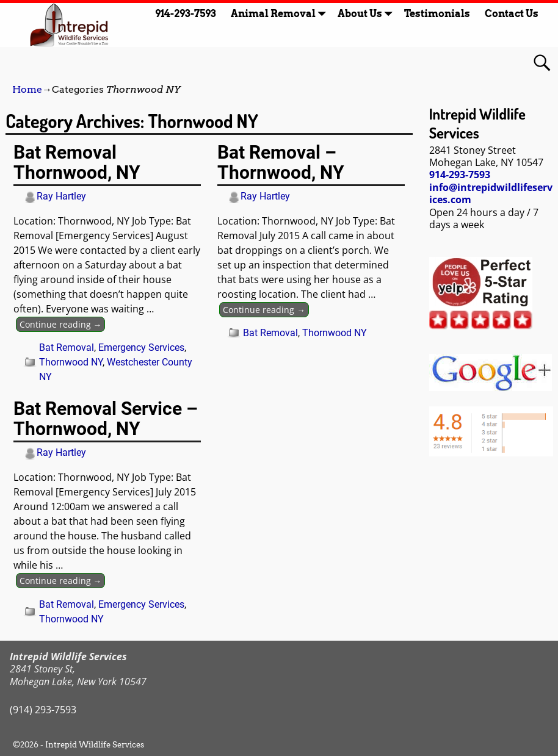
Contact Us (512, 14)
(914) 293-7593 (43, 710)
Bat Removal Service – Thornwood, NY (106, 419)
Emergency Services (141, 347)
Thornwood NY (71, 362)
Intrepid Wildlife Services (95, 745)
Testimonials (437, 14)
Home (27, 89)
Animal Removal (281, 14)
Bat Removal (67, 347)
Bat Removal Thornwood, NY (77, 162)
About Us (367, 14)
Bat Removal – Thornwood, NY (281, 162)
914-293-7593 (186, 14)
